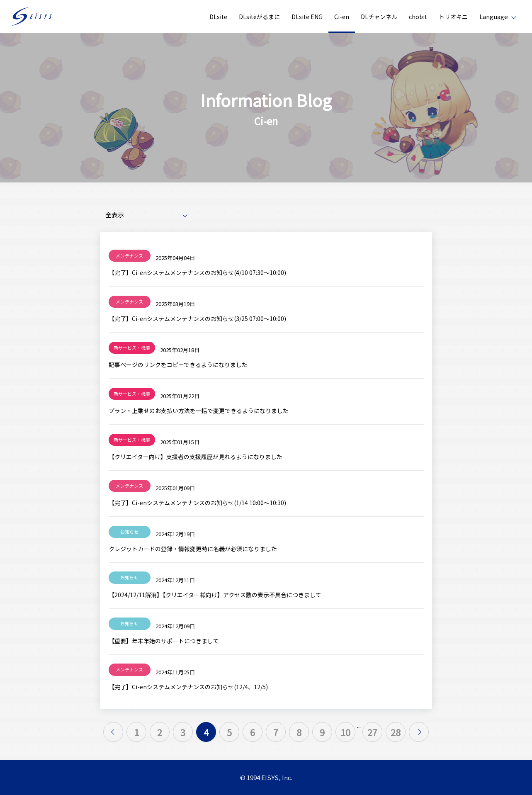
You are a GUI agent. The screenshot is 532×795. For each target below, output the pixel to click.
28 (396, 732)
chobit (418, 17)
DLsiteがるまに (259, 17)
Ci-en (342, 17)
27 (372, 732)
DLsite (218, 17)
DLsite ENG (307, 17)
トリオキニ (453, 17)
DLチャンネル (379, 17)
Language (494, 16)
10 (345, 732)
